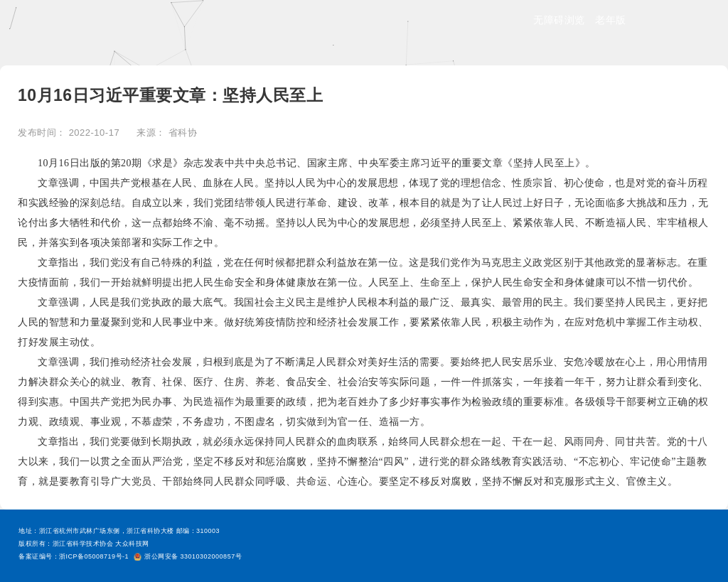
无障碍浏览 (559, 20)
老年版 (611, 20)
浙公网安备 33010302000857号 (188, 556)
